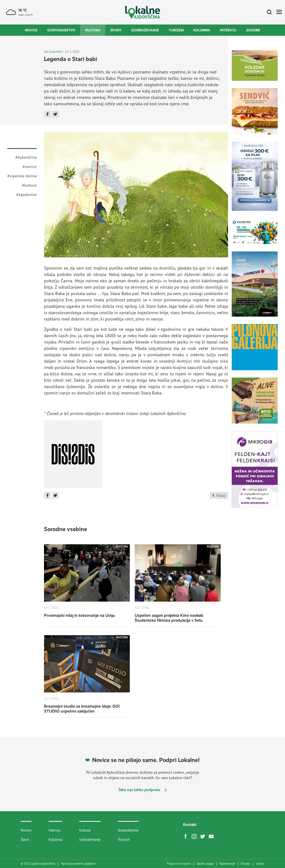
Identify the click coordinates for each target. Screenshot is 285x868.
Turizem (176, 30)
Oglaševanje (227, 864)
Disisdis (245, 864)
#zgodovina (27, 195)
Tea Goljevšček (53, 52)
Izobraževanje (145, 30)
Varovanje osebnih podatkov (78, 864)
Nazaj (219, 495)
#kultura (29, 185)
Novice (31, 30)
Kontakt (190, 824)
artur (260, 864)
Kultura (93, 30)
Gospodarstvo (61, 30)
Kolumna (202, 30)
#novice (30, 167)
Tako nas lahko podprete (142, 790)
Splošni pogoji (205, 864)
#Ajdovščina (26, 157)
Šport (116, 30)
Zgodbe (253, 30)
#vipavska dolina (22, 176)
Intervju (228, 30)
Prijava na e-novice (179, 864)
